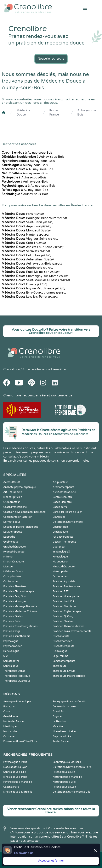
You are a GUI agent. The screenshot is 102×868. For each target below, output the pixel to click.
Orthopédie (60, 577)
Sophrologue (11, 666)
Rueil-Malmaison (31, 272)
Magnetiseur (60, 562)
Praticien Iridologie (15, 601)
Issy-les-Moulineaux (33, 288)
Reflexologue (11, 651)
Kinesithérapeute (14, 562)
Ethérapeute (60, 532)
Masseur (8, 567)
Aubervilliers (28, 259)
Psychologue (11, 641)
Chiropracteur (12, 502)
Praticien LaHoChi (63, 601)
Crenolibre (12, 369)
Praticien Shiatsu (63, 621)
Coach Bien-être (62, 502)
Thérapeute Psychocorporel (69, 676)
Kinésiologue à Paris (15, 777)
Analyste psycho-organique (20, 487)
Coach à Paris (11, 787)
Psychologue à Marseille (18, 782)
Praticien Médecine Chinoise (20, 611)
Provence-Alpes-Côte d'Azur (20, 741)
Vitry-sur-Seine (30, 239)
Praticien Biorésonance (66, 586)
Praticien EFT (61, 591)
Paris (23, 214)
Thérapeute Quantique (17, 681)
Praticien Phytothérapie (67, 611)
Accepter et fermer (51, 861)
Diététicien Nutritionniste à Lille (71, 792)
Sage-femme (60, 656)
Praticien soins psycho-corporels (72, 631)
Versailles (26, 251)
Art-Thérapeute (13, 492)
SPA (6, 656)
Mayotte (58, 726)
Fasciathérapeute (63, 537)
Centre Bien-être (63, 497)
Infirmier (8, 557)
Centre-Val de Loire (64, 707)
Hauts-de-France (13, 721)
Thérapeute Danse (14, 671)
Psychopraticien (13, 646)
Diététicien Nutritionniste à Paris (72, 767)
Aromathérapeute (63, 487)
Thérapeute (60, 666)
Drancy (24, 284)
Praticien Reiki (12, 621)
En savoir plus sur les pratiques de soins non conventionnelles (46, 461)
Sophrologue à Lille (15, 772)
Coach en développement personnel (25, 512)
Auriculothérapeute (64, 492)
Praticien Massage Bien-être (20, 606)
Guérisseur (59, 547)
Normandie (10, 731)
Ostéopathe (10, 581)
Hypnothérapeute (14, 552)
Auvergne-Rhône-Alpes (17, 702)
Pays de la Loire (62, 736)
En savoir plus (24, 853)
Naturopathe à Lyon (15, 767)
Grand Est (59, 711)
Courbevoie (27, 268)
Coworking (59, 517)
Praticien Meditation (65, 606)
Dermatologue (12, 522)
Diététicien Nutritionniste (68, 522)
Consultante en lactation (18, 517)
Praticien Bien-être (15, 586)
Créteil (24, 243)
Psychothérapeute (64, 646)
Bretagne (9, 707)
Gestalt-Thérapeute (64, 542)
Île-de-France (54, 113)
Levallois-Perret (30, 297)
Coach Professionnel (15, 507)
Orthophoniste (12, 577)
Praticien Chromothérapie (19, 591)
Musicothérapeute (64, 567)
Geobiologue (11, 542)
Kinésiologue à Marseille (18, 792)
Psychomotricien (62, 641)
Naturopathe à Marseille (67, 777)
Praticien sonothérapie (17, 636)
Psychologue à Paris (15, 762)
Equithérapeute (13, 532)
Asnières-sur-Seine (32, 247)
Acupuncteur (60, 482)
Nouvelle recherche (51, 59)
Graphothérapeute (15, 547)
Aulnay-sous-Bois (87, 113)
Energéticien (60, 527)
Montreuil (26, 231)
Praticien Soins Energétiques (20, 626)
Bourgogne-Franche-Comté (69, 702)
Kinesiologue (60, 557)
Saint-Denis (27, 222)
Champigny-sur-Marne (35, 276)
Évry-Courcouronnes (34, 293)
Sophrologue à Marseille (67, 762)
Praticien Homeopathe (66, 596)
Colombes (26, 255)
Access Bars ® (12, 482)
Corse (7, 711)
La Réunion (59, 721)
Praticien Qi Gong (63, 616)
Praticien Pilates (13, 616)
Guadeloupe (11, 716)
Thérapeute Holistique (17, 676)
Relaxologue (60, 651)
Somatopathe (11, 661)
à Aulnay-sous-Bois (27, 153)
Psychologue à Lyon (64, 787)
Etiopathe (9, 537)
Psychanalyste (61, 636)
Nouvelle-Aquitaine (64, 731)
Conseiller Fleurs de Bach (67, 512)
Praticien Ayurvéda (64, 581)
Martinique (10, 726)
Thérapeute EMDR (64, 671)
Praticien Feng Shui (15, 596)
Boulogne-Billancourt (34, 218)
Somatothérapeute (64, 661)
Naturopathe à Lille (64, 782)
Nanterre (25, 235)
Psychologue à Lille (64, 772)
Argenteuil (26, 226)
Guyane (57, 716)
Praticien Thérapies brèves (69, 626)
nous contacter (29, 841)
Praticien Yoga (12, 631)
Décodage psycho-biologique (21, 527)
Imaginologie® (61, 552)
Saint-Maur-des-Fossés (36, 280)
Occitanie (9, 736)
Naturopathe (60, 572)
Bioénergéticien (13, 497)
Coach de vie (60, 507)
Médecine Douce (23, 113)
